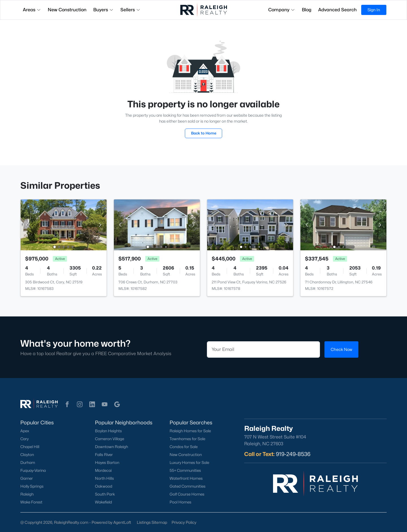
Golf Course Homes (187, 494)
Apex (25, 431)
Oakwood (104, 486)
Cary (24, 439)
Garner (27, 478)
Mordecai (103, 470)
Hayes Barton (107, 462)
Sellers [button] (130, 10)
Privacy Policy (184, 522)
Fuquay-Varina (33, 470)
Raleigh (27, 494)
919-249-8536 (293, 454)
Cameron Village (110, 439)
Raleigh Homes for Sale (190, 431)
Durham (28, 462)
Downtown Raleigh (112, 447)
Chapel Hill (30, 447)
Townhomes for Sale (187, 439)
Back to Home (204, 133)
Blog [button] (307, 10)
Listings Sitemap (152, 522)
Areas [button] (32, 10)
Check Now (341, 349)
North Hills (104, 478)
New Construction (186, 455)
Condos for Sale (184, 447)
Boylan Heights (108, 431)
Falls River (104, 455)
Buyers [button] (103, 10)
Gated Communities (188, 486)
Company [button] (282, 10)
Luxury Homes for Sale (189, 462)
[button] (67, 404)
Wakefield (103, 502)
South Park (105, 494)
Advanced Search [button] (337, 10)
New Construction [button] (67, 10)
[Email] (263, 349)
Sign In (374, 10)
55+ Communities (185, 470)
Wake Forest (31, 502)
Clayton (27, 455)
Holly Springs (32, 486)
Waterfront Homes (186, 478)
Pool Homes (180, 502)
